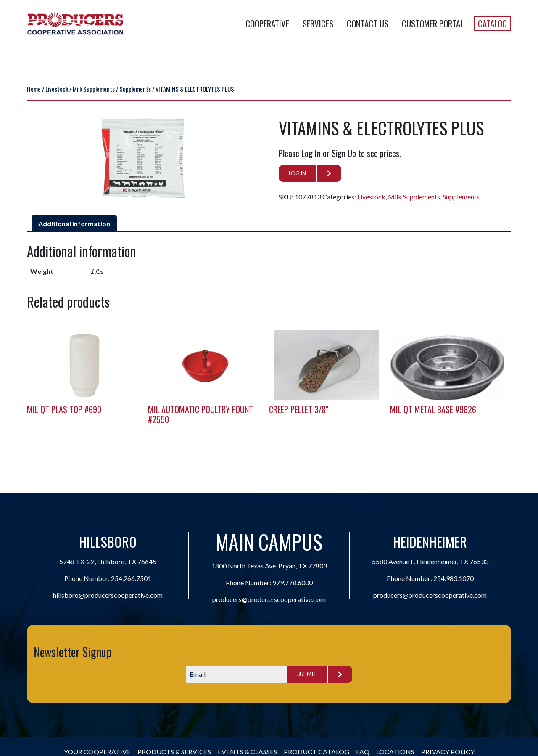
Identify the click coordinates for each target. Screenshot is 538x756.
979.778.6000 (293, 582)
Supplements (135, 89)
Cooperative (267, 23)
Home (34, 89)
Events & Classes (247, 752)
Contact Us (368, 23)
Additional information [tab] (74, 224)
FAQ (363, 752)
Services (318, 23)
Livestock (57, 89)
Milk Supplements (94, 89)
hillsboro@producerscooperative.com (108, 595)
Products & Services (174, 752)
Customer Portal (433, 23)
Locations (395, 752)
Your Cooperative (97, 752)
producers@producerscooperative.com (269, 599)
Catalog (492, 23)
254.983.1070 (454, 578)
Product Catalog (316, 752)
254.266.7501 (131, 578)
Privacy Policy (448, 752)
